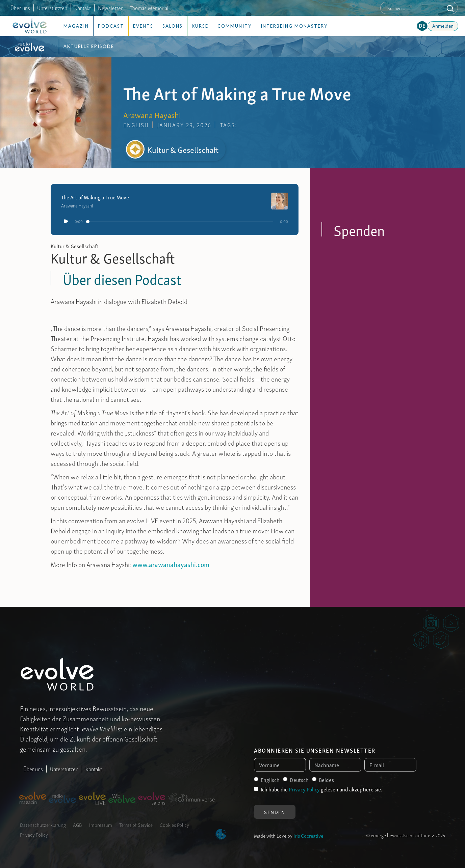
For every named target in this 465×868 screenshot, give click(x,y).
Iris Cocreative (308, 835)
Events (143, 26)
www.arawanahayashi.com (171, 564)
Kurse (200, 26)
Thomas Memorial (149, 8)
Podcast (111, 26)
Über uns (20, 8)
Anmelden (443, 25)
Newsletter (110, 8)
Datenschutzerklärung (43, 824)
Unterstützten (52, 8)
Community (235, 26)
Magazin (76, 26)
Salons (173, 26)
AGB (77, 824)
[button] (422, 26)
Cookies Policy (174, 824)
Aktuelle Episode (89, 46)
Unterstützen (64, 769)
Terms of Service (136, 824)
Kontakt (83, 8)
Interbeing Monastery (294, 26)
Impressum (101, 824)
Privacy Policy (34, 834)
